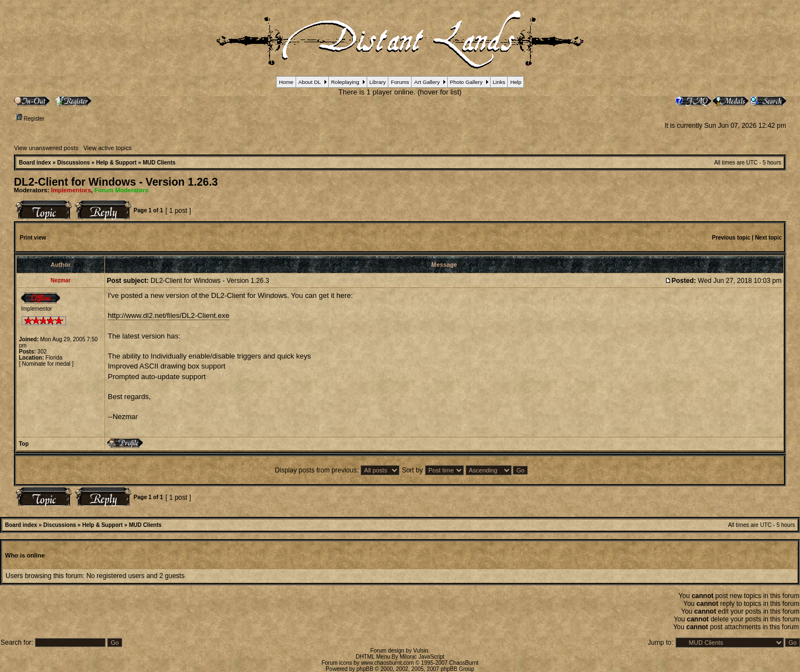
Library (378, 82)
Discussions (74, 163)
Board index (35, 163)
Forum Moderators (121, 190)
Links (499, 82)
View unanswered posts (46, 148)
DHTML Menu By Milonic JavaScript (400, 657)
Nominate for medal (46, 364)
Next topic (768, 238)
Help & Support (116, 163)
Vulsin (421, 651)
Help (516, 82)
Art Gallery (427, 82)
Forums (400, 82)
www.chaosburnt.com (387, 663)
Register (30, 119)
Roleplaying (345, 82)
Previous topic (731, 238)
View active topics (107, 148)
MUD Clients (159, 163)
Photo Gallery (466, 82)
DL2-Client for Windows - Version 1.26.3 (116, 182)
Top (24, 444)
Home (286, 82)
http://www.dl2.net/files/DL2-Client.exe (169, 315)
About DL (310, 82)
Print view (33, 238)
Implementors (71, 190)
